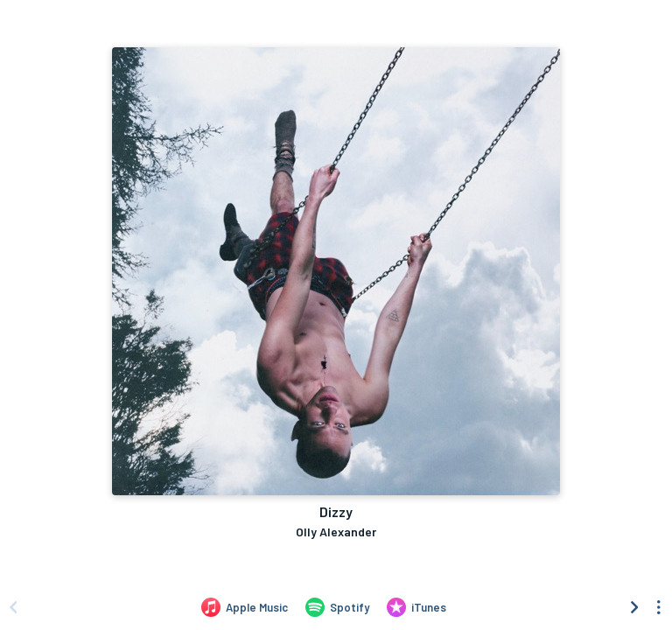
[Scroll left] (13, 607)
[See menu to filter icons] (659, 607)
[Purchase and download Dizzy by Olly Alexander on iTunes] (416, 607)
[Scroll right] (634, 607)
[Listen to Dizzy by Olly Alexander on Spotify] (337, 607)
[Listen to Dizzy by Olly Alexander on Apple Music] (245, 607)
